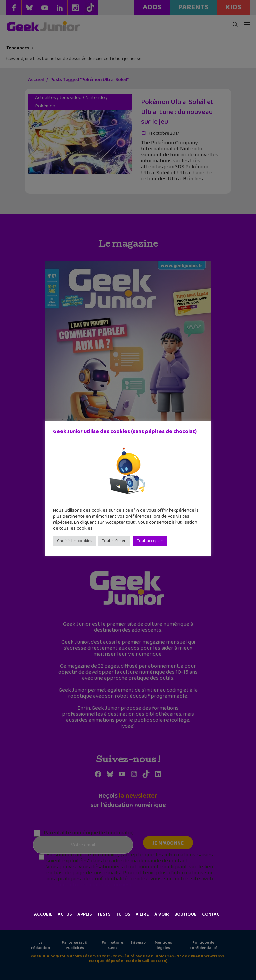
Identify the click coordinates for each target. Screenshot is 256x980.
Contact (212, 914)
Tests (104, 914)
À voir (162, 914)
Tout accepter (150, 541)
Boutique (185, 914)
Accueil (43, 914)
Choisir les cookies (75, 541)
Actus (65, 914)
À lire (142, 914)
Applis (85, 914)
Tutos (123, 914)
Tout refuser (114, 541)
